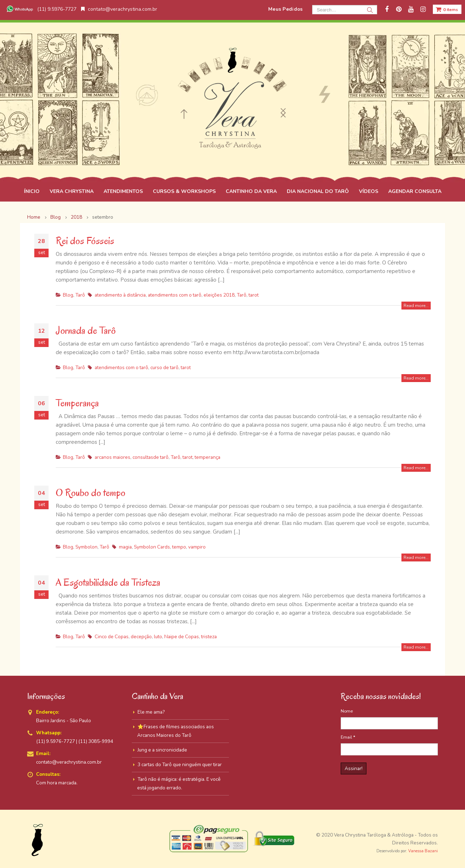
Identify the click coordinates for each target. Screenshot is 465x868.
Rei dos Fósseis (85, 241)
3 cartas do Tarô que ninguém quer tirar (180, 765)
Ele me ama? (151, 712)
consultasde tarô (151, 457)
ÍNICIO (32, 191)
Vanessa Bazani (423, 851)
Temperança (77, 403)
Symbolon (86, 547)
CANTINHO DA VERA (251, 191)
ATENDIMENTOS (123, 191)
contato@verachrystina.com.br (119, 9)
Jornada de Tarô (86, 330)
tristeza (209, 637)
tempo (179, 547)
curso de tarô (164, 368)
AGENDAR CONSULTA (415, 191)
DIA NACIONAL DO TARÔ (318, 191)
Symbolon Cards (152, 547)
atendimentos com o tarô (175, 295)
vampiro (197, 547)
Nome (347, 711)
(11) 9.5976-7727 (41, 9)
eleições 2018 (219, 295)
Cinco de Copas (112, 637)
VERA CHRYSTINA (72, 191)
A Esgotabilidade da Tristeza (108, 582)
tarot (254, 295)
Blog (68, 295)
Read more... (416, 306)
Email (348, 737)
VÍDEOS (369, 191)
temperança (207, 457)
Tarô (80, 295)
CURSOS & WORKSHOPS (184, 191)
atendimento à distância (120, 295)
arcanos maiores (112, 457)
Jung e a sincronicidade (162, 750)
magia (125, 547)
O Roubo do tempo (91, 493)
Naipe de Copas (182, 637)
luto (158, 637)
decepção (141, 637)
